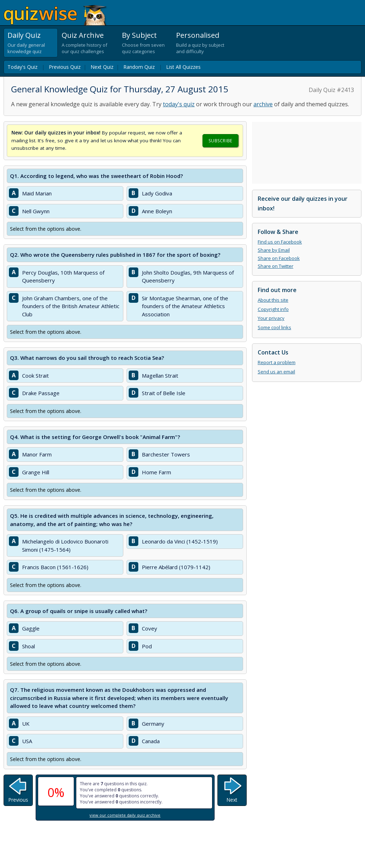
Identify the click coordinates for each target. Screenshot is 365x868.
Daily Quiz (24, 35)
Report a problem (277, 362)
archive (263, 104)
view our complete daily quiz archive (125, 815)
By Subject (139, 35)
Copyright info (273, 309)
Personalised (198, 35)
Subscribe (220, 141)
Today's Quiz (22, 67)
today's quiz (179, 104)
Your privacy (271, 318)
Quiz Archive (83, 35)
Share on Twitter (276, 266)
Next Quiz (102, 67)
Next (232, 800)
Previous (18, 800)
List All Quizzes (183, 67)
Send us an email (276, 372)
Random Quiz (139, 67)
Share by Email (274, 250)
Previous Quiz (65, 67)
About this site (273, 300)
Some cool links (274, 327)
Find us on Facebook (280, 242)
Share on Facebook (279, 258)
